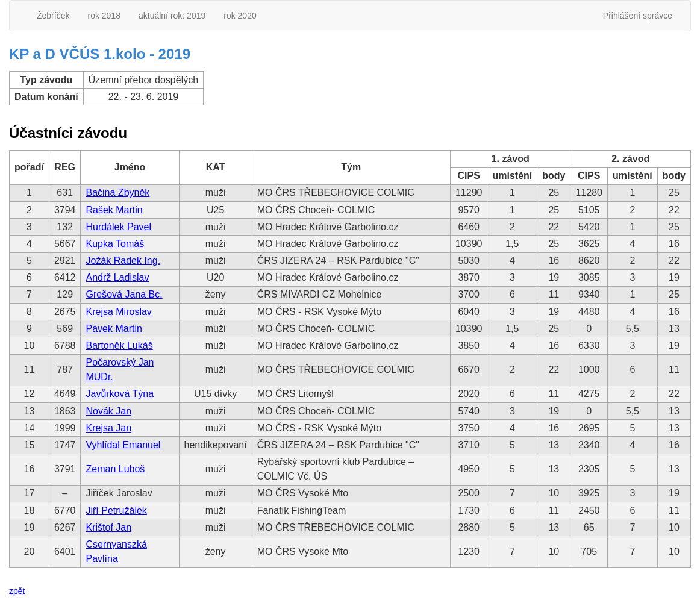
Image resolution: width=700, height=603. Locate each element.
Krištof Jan (108, 527)
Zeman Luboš (115, 469)
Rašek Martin (114, 210)
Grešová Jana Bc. (124, 294)
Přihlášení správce (638, 16)
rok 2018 (104, 16)
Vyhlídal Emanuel (123, 445)
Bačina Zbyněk (117, 192)
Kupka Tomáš (115, 244)
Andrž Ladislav (117, 277)
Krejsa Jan (108, 428)
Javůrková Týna (120, 394)
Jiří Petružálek (116, 511)
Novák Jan (108, 411)
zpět (17, 591)
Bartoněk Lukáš (119, 345)
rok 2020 (240, 16)
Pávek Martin (114, 329)
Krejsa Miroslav (118, 312)
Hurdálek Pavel (118, 227)
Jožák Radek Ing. (123, 261)
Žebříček (53, 16)
